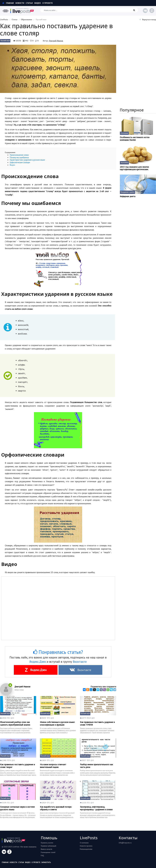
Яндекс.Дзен (38, 662)
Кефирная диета (128, 196)
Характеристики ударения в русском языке (27, 160)
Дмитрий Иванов (56, 41)
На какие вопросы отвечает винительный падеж (53, 766)
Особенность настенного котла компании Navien (135, 139)
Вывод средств (46, 849)
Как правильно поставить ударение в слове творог (17, 766)
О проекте (48, 3)
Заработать (46, 862)
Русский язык (5, 41)
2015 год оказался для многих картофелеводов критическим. (134, 168)
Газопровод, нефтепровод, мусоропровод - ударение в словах (96, 808)
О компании (84, 843)
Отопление (124, 133)
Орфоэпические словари (20, 162)
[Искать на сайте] (89, 10)
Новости (20, 3)
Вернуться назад (148, 19)
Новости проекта (86, 846)
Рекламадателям (86, 849)
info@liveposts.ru (125, 843)
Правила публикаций (48, 846)
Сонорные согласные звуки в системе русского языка (17, 808)
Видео (38, 3)
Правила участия (47, 843)
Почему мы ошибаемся (19, 157)
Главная (8, 3)
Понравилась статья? (58, 652)
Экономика (124, 163)
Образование (27, 19)
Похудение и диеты (127, 192)
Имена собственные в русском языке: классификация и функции (57, 723)
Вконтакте (80, 662)
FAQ (42, 855)
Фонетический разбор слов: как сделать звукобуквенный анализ (15, 723)
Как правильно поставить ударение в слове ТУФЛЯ (97, 723)
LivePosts (4, 19)
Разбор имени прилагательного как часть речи (96, 766)
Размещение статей (48, 852)
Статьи (29, 3)
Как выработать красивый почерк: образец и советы (56, 808)
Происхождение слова (19, 155)
